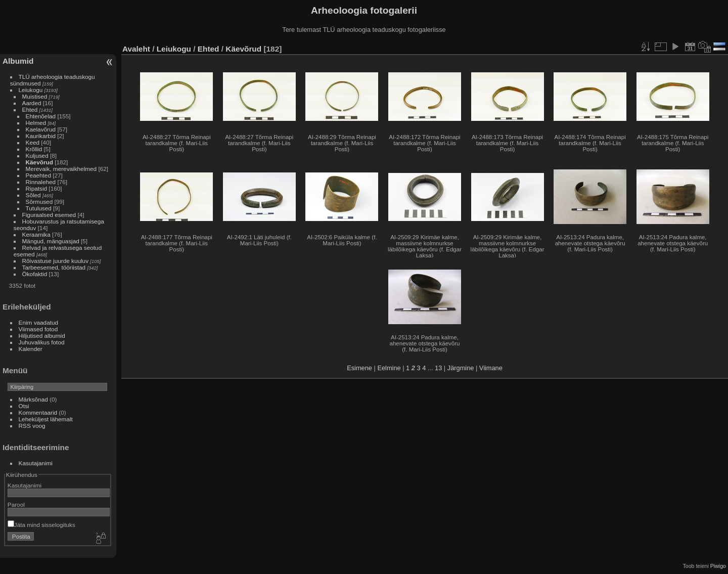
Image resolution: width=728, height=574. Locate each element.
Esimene (359, 368)
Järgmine (461, 368)
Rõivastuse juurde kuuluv (55, 261)
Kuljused (37, 156)
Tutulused (39, 208)
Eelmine (389, 368)
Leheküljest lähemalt (46, 419)
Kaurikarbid (41, 136)
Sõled (33, 195)
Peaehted (38, 175)
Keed (33, 142)
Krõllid (34, 149)
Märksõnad (33, 399)
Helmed (36, 123)
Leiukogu (31, 90)
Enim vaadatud (39, 322)
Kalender (31, 349)
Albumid (18, 61)
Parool (16, 504)
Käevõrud (39, 162)
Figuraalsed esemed (49, 215)
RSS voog (32, 426)
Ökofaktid (35, 274)
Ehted (30, 109)
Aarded (32, 103)
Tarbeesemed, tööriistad (54, 267)
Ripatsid (37, 188)
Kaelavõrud (41, 129)
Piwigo (718, 566)
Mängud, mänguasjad (51, 241)
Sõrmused (39, 202)
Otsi (24, 406)
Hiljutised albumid (42, 336)
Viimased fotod (38, 329)
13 (438, 368)
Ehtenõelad (41, 116)
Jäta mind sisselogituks (41, 525)
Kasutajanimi (36, 463)
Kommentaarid (38, 412)
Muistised (35, 96)
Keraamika (36, 234)
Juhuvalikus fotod (42, 342)
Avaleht (136, 49)
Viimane (491, 368)
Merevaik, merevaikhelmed (61, 169)
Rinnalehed (41, 182)
